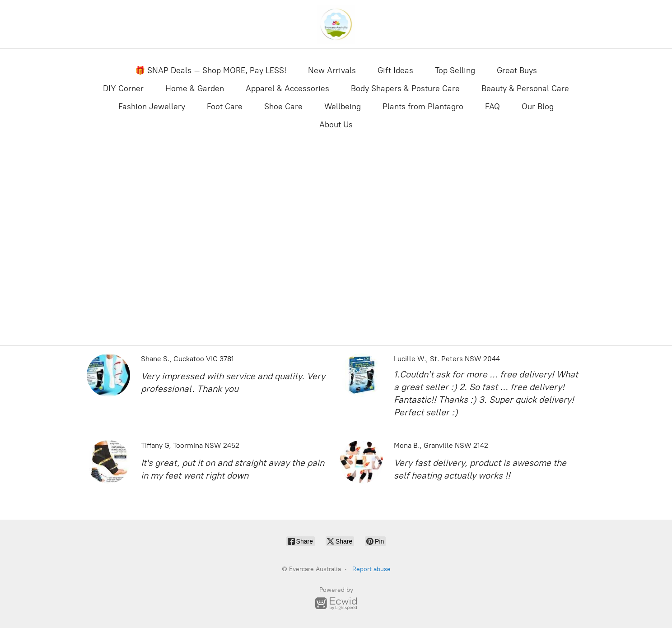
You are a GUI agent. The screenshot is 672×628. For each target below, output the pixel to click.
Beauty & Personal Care (525, 88)
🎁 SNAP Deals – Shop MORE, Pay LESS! (211, 70)
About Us (336, 125)
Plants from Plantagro (423, 107)
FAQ (492, 107)
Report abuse (371, 569)
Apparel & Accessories (287, 88)
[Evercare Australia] (336, 24)
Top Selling (455, 70)
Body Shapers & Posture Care (405, 88)
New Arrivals (332, 70)
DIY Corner (123, 88)
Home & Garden (195, 88)
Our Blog (538, 107)
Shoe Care (283, 107)
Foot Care (225, 107)
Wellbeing (343, 107)
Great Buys (517, 70)
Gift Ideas (395, 70)
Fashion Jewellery (152, 107)
